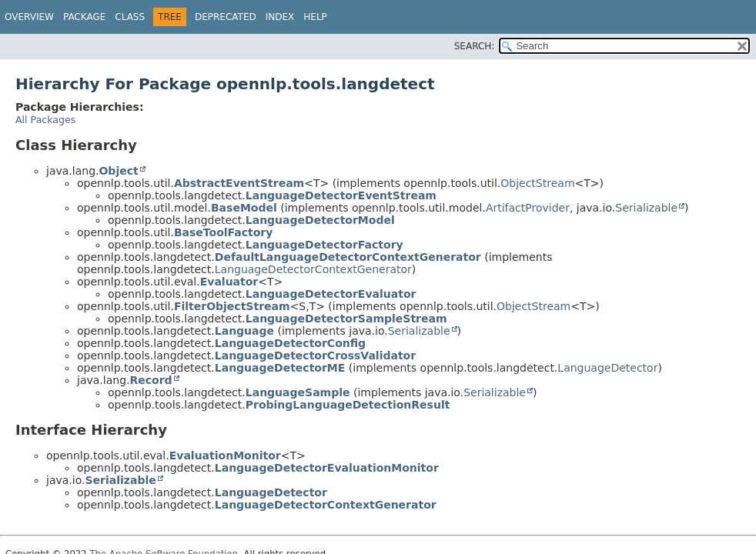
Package (84, 17)
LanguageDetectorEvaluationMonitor (327, 468)
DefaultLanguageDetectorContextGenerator (348, 257)
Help (315, 17)
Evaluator (229, 282)
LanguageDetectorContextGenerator (313, 269)
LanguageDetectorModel (320, 220)
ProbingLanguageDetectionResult (348, 405)
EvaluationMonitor (225, 456)
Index (280, 17)
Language (244, 331)
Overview (29, 17)
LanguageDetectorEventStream (341, 195)
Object (118, 171)
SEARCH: (475, 46)
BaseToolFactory (224, 232)
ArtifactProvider (528, 208)
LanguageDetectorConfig (290, 343)
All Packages (45, 120)
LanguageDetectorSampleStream (346, 319)
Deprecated (226, 17)
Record (151, 380)
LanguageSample (298, 392)
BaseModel (244, 208)
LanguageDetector (607, 368)
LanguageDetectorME (280, 368)
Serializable (646, 208)
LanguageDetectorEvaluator (331, 294)
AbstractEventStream (239, 183)
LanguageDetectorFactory (324, 245)
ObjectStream (537, 183)
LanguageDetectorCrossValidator (315, 355)
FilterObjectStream (232, 306)
